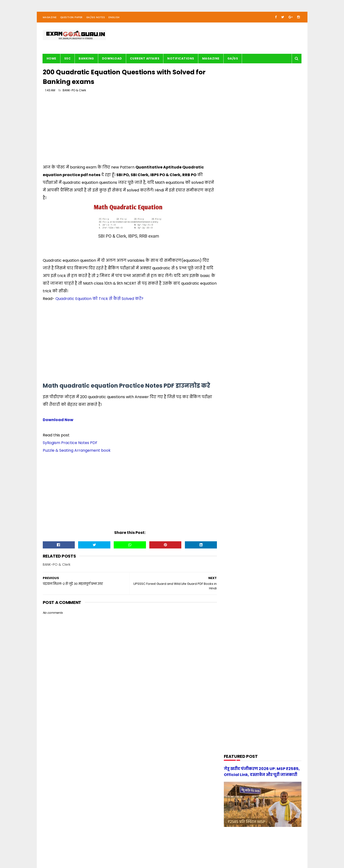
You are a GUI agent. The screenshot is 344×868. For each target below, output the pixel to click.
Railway (233, 402)
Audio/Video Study (241, 275)
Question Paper (71, 18)
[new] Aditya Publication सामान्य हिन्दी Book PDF (270, 512)
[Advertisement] (129, 130)
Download (112, 59)
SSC (68, 59)
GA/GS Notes (96, 18)
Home (51, 59)
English (114, 18)
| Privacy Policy (137, 850)
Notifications (181, 59)
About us (96, 850)
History (233, 338)
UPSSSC (233, 429)
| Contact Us (114, 850)
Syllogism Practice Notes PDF (70, 443)
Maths (232, 366)
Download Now (58, 420)
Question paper (239, 393)
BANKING (86, 59)
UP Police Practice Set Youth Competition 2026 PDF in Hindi (275, 490)
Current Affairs (145, 59)
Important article (240, 347)
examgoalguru (73, 850)
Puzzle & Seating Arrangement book (77, 451)
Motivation (235, 375)
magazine (235, 438)
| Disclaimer (159, 850)
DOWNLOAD (236, 302)
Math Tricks (236, 356)
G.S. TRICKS (236, 320)
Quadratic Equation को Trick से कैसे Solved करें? (99, 299)
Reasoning (235, 411)
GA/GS (233, 59)
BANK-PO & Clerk (74, 91)
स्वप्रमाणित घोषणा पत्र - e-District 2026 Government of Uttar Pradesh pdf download (274, 471)
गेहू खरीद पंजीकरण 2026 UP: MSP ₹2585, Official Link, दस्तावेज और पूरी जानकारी (272, 536)
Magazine (50, 18)
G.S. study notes (240, 329)
